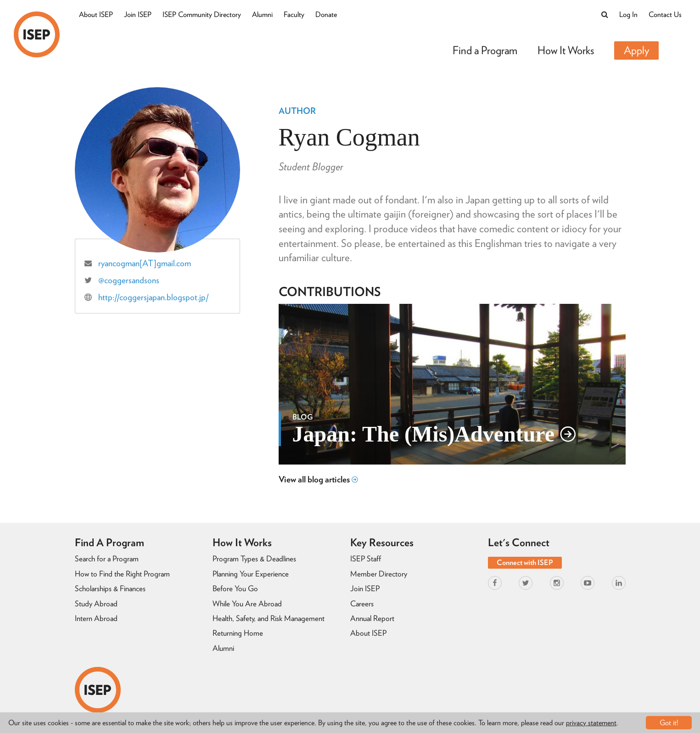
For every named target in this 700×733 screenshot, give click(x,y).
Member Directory (379, 574)
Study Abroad (96, 604)
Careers (362, 604)
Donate (326, 14)
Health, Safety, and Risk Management (269, 618)
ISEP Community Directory (202, 14)
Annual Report (372, 618)
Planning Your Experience (251, 574)
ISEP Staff (366, 559)
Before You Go (235, 588)
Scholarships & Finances (110, 588)
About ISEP (96, 14)
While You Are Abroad (247, 604)
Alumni (262, 14)
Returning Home (238, 633)
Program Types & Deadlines (254, 559)
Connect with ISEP (525, 562)
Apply (636, 50)
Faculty (294, 14)
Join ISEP (138, 14)
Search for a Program (107, 559)
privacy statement (591, 723)
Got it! (669, 723)
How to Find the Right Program (122, 574)
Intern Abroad (96, 618)
